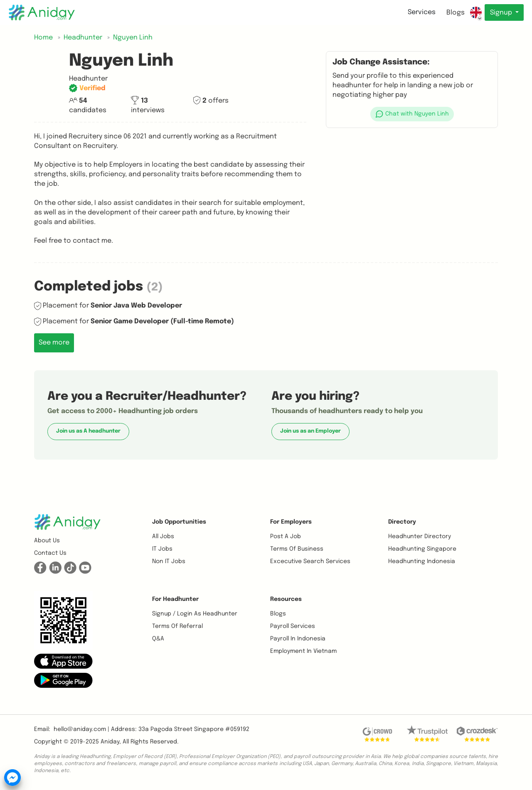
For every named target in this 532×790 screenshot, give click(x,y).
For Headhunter (175, 599)
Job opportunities (179, 522)
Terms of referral (177, 626)
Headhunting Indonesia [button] (422, 561)
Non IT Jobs (169, 561)
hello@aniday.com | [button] (81, 729)
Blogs (455, 13)
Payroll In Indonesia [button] (298, 639)
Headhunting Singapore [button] (422, 549)
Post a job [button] (286, 537)
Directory (402, 522)
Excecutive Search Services (310, 561)
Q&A (158, 639)
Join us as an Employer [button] (310, 431)
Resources (286, 599)
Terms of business (297, 549)
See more (54, 343)
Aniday (110, 742)
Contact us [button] (50, 553)
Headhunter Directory (420, 537)
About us (47, 541)
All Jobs (163, 537)
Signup (501, 13)
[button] (412, 114)
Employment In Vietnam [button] (303, 651)
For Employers (291, 522)
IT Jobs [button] (162, 549)
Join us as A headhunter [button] (88, 431)
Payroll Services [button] (293, 626)
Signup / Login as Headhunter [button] (195, 614)
